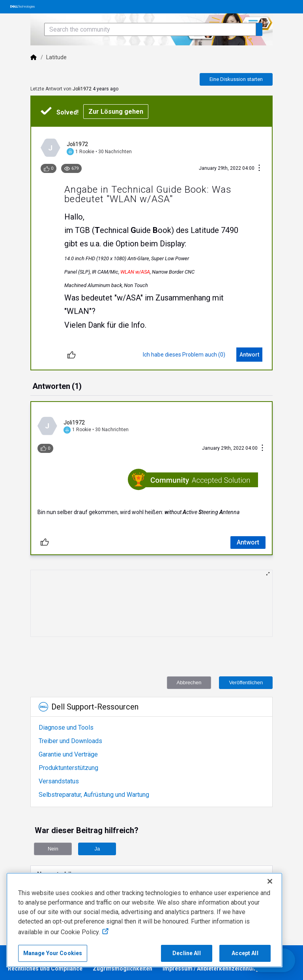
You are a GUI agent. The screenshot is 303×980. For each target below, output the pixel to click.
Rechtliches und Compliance (45, 969)
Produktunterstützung (68, 768)
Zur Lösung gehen (116, 112)
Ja (97, 849)
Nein (53, 849)
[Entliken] (71, 355)
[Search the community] (150, 29)
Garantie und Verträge (68, 754)
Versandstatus (59, 781)
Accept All (245, 953)
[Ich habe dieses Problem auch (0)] (184, 355)
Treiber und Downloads (70, 741)
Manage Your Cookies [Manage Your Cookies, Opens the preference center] (53, 953)
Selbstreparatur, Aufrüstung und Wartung (94, 795)
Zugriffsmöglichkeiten (123, 969)
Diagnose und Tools (66, 727)
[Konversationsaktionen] (259, 168)
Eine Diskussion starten (236, 79)
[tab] (57, 387)
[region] (144, 920)
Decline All (187, 953)
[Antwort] (249, 355)
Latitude (57, 57)
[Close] (270, 881)
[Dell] (34, 57)
